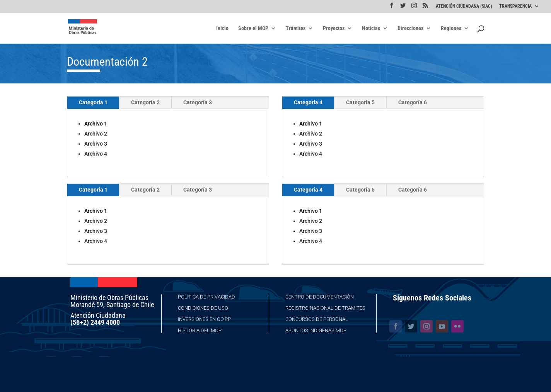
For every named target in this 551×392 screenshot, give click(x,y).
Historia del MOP (200, 330)
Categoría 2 (145, 102)
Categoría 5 (360, 102)
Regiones (451, 28)
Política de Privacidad (206, 297)
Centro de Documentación (320, 297)
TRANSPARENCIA (515, 6)
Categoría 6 (413, 102)
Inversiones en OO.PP (204, 319)
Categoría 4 (308, 102)
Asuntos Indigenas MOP (316, 330)
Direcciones (410, 28)
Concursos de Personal (317, 319)
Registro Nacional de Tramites (325, 308)
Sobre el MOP (253, 28)
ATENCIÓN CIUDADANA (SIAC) (464, 6)
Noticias (371, 28)
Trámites (296, 28)
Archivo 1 (96, 124)
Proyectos (334, 28)
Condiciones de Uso (203, 308)
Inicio (222, 28)
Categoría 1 (93, 102)
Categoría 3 (198, 102)
